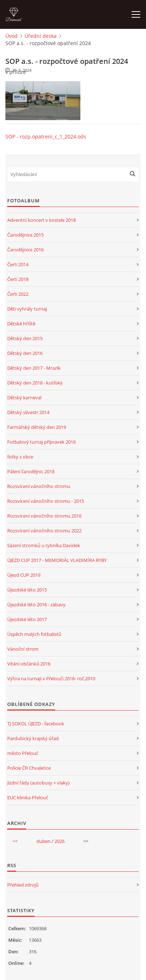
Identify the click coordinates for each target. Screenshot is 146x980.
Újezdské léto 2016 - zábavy (36, 605)
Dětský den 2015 (25, 338)
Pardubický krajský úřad (33, 738)
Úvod (12, 36)
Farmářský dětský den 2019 (37, 427)
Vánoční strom (23, 649)
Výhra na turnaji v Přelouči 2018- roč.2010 (51, 678)
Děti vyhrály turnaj (27, 309)
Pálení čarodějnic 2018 (31, 471)
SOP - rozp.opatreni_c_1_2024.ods (46, 137)
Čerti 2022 (18, 294)
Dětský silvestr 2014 (28, 412)
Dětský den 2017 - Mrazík (34, 368)
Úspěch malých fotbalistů (34, 634)
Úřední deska (41, 36)
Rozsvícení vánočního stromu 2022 (44, 531)
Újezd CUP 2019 (24, 575)
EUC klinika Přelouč (28, 797)
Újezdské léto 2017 (27, 619)
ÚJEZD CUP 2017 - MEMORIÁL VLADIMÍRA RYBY (57, 560)
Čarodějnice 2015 (25, 235)
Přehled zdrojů (23, 885)
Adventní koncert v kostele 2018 (41, 220)
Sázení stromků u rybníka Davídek (44, 545)
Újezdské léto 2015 (27, 590)
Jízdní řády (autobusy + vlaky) (38, 783)
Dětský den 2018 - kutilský (35, 383)
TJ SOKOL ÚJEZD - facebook (36, 724)
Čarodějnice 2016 (25, 250)
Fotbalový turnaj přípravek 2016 (41, 442)
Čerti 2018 (18, 279)
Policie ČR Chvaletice (29, 768)
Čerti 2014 (18, 264)
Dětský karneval (24, 397)
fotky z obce (20, 457)
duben (43, 841)
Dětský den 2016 (25, 353)
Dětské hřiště (21, 324)
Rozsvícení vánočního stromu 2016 (44, 516)
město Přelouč (23, 753)
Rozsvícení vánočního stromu (39, 486)
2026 (59, 841)
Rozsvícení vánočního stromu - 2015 (46, 501)
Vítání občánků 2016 (29, 664)
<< (15, 841)
